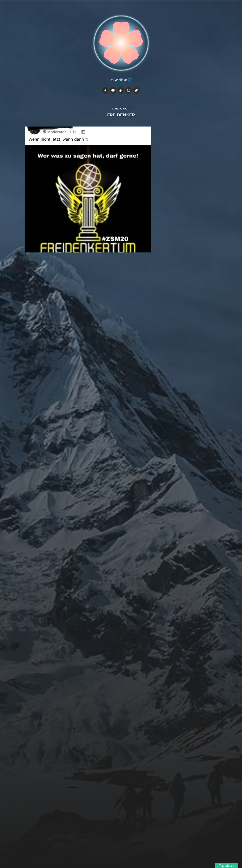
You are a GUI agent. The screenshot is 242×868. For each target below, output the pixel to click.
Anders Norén (129, 852)
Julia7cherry (128, 843)
